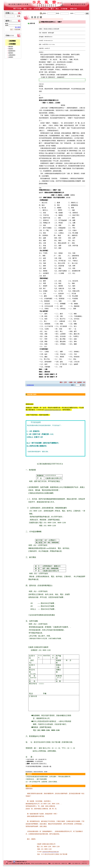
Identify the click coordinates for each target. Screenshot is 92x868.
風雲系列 (11, 53)
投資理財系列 (12, 51)
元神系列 (11, 57)
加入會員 (18, 27)
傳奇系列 (11, 47)
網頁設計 (85, 862)
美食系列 (11, 49)
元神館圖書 (12, 44)
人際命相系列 (12, 55)
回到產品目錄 (30, 385)
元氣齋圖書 (12, 41)
